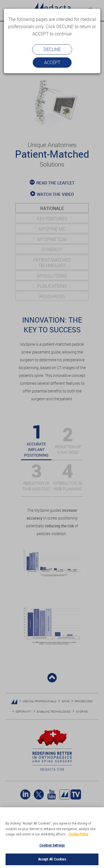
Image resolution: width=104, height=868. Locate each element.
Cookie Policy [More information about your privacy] (78, 834)
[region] (52, 838)
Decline (52, 49)
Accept (52, 62)
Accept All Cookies (52, 859)
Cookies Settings (52, 845)
